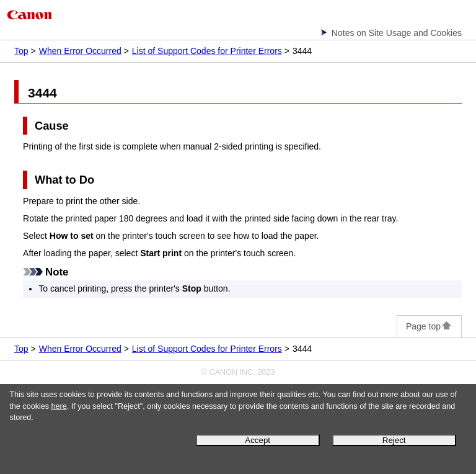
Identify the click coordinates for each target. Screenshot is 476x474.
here (59, 406)
